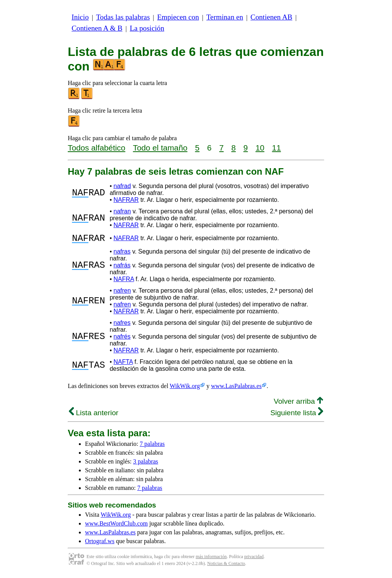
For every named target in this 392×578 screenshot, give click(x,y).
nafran (122, 211)
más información (211, 559)
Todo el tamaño (160, 148)
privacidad (254, 559)
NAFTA (123, 364)
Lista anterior (94, 415)
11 (277, 148)
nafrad (122, 186)
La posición (147, 28)
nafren (122, 293)
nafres (122, 325)
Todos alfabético (96, 148)
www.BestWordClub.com (116, 526)
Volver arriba (298, 404)
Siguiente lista (297, 415)
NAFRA (123, 281)
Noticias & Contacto (226, 566)
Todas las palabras (123, 17)
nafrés (122, 339)
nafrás (122, 268)
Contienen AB (271, 17)
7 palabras (152, 446)
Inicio (80, 17)
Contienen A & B (97, 28)
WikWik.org (185, 388)
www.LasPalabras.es (236, 388)
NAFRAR (126, 200)
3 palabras (146, 464)
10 (260, 148)
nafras (122, 254)
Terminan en (225, 17)
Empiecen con (178, 17)
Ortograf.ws (100, 543)
